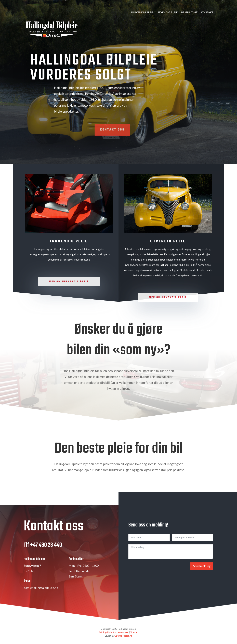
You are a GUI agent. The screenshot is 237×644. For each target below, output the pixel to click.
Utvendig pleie (167, 13)
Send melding (202, 575)
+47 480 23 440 (46, 554)
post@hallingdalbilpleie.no (41, 597)
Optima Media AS (123, 636)
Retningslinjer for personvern (113, 632)
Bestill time (189, 13)
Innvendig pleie (142, 13)
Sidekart (134, 632)
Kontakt (207, 13)
